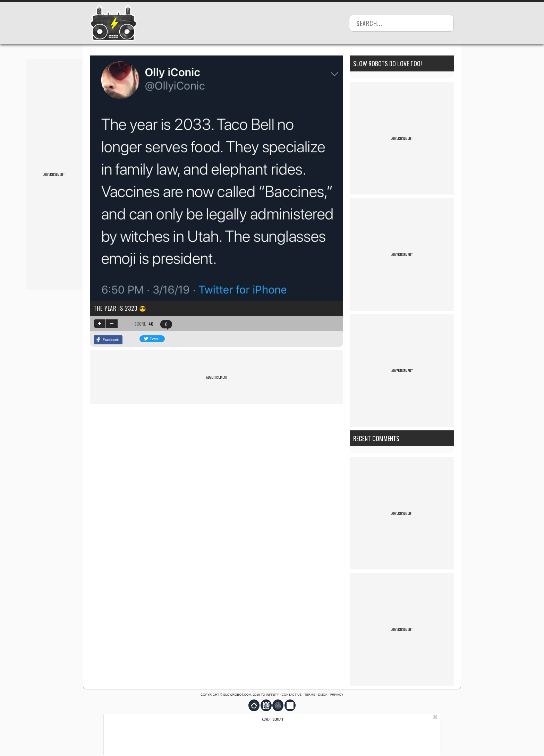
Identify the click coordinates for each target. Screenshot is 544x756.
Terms (310, 695)
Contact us (292, 695)
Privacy (337, 695)
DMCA (323, 695)
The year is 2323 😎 (120, 308)
